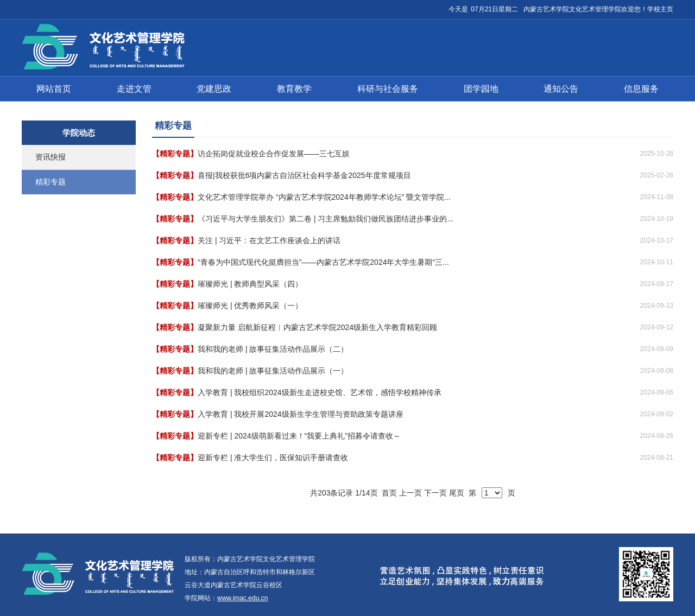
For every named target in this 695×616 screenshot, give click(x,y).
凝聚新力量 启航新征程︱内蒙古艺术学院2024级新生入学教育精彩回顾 (317, 327)
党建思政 (214, 89)
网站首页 (54, 89)
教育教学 (294, 89)
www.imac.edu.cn (242, 598)
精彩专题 (50, 182)
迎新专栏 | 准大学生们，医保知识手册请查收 (273, 458)
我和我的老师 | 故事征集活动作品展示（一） (273, 371)
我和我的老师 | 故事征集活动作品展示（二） (273, 349)
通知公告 (561, 89)
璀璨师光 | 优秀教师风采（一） (250, 306)
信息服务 (641, 89)
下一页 (435, 493)
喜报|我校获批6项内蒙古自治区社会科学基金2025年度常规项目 (304, 175)
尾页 (457, 493)
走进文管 (134, 89)
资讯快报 (50, 157)
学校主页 (660, 9)
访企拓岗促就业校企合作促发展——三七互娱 (274, 154)
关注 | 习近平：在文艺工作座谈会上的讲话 (269, 240)
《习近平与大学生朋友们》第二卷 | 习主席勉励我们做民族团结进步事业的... (326, 219)
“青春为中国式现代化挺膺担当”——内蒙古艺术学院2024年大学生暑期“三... (323, 262)
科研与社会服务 (388, 89)
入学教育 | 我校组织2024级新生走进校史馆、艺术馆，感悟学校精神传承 (320, 392)
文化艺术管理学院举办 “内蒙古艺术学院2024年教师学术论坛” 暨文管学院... (324, 197)
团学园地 (481, 89)
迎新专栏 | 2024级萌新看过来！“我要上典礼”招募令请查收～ (299, 436)
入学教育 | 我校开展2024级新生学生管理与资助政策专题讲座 (301, 414)
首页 (389, 493)
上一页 (410, 493)
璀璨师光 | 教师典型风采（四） (250, 284)
